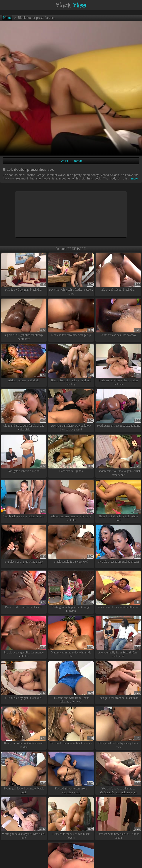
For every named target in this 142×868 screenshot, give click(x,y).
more (133, 178)
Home (7, 18)
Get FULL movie (71, 161)
